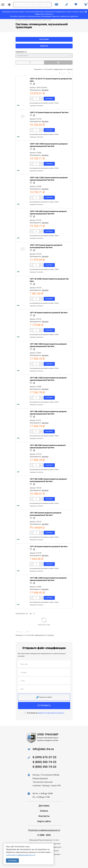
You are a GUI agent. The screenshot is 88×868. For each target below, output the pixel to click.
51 (69, 73)
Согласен (12, 860)
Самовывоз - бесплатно (36, 106)
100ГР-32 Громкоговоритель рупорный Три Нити (49, 112)
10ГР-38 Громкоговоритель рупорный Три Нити (49, 313)
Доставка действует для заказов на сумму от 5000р (44, 103)
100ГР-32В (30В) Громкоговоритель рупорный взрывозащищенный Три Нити (48, 213)
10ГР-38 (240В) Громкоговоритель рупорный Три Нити (49, 280)
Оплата (44, 811)
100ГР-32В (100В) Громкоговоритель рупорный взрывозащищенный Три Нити (49, 145)
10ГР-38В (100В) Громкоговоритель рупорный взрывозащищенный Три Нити (48, 345)
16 (30, 614)
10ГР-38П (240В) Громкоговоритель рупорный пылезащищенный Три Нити (48, 480)
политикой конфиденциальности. (21, 855)
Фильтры (44, 46)
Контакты (44, 816)
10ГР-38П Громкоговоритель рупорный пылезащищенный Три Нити (45, 514)
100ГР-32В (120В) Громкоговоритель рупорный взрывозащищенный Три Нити (49, 179)
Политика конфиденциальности (44, 830)
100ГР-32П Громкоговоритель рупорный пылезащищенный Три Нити (46, 246)
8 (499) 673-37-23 (44, 757)
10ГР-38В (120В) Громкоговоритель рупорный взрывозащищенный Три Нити (48, 379)
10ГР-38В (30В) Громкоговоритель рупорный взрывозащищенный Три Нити (48, 446)
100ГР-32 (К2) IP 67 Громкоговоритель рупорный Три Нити (51, 80)
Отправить (44, 705)
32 (34, 614)
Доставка (44, 806)
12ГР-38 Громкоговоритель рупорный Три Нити (49, 546)
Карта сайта (44, 821)
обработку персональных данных (51, 713)
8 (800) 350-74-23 (44, 762)
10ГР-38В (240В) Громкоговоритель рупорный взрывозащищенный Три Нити (48, 413)
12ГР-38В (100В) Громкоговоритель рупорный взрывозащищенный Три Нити (48, 579)
